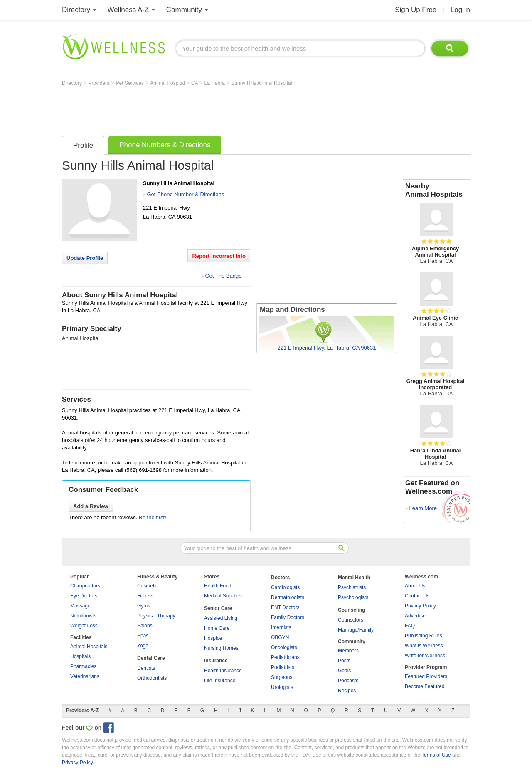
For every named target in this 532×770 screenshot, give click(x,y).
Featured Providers (426, 676)
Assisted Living (221, 618)
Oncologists (284, 647)
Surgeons (282, 677)
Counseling (351, 610)
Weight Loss (84, 626)
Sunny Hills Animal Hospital (261, 83)
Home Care (217, 628)
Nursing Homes (221, 648)
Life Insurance (220, 681)
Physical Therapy (156, 616)
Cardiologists (285, 587)
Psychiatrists (352, 587)
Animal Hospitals (89, 647)
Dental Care (151, 658)
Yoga (143, 646)
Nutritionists (83, 616)
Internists (281, 627)
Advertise (415, 616)
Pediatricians (285, 657)
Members (348, 651)
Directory (76, 10)
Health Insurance (223, 671)
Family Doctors (288, 617)
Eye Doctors (84, 596)
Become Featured (425, 686)
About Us (415, 586)
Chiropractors (85, 586)
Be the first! (153, 517)
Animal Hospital (168, 83)
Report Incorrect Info (219, 256)
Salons (145, 626)
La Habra (216, 83)
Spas (143, 636)
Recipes (347, 691)
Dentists (146, 668)
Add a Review (91, 506)
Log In (460, 10)
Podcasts (348, 681)
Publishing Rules (423, 636)
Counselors (351, 620)
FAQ (410, 626)
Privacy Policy (420, 606)
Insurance (216, 661)
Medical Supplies (223, 596)
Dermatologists (288, 597)
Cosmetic (148, 586)
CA (195, 83)
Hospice (213, 638)
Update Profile (85, 258)
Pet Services (131, 83)
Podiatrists (283, 667)
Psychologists (353, 597)
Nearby (436, 190)
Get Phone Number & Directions (185, 194)
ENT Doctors (285, 607)
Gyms (144, 606)
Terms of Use (436, 755)
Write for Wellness (425, 656)
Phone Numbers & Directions (165, 145)
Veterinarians (85, 676)
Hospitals (80, 656)
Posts (344, 661)
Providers (99, 83)
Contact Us (417, 596)
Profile (83, 145)
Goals (344, 671)
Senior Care (218, 608)
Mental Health (354, 577)
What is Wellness (424, 646)
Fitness (145, 596)
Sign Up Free (416, 10)
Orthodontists (152, 678)
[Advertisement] (213, 109)
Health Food (218, 586)
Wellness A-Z (128, 10)
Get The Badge (223, 276)
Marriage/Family (356, 630)
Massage (80, 606)
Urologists (282, 687)
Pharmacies (83, 666)
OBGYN (280, 637)
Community (184, 10)
